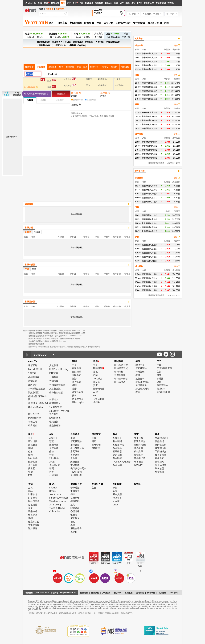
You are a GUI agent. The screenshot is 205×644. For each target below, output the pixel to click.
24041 (138, 58)
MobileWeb (140, 565)
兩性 (73, 522)
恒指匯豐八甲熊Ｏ (150, 253)
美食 (30, 508)
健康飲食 (75, 498)
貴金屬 (74, 458)
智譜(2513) (61, 45)
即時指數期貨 (121, 365)
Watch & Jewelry (58, 501)
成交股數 (139, 134)
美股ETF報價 (163, 392)
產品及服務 (55, 425)
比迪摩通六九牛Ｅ (150, 231)
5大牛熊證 (140, 171)
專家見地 (117, 455)
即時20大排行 (123, 23)
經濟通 (94, 563)
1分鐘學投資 (56, 407)
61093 (138, 257)
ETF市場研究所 (164, 368)
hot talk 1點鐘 (35, 369)
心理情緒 (75, 511)
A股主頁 (53, 438)
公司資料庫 (99, 399)
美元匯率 (75, 455)
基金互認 (117, 465)
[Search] (52, 14)
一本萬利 (54, 377)
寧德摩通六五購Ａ (150, 91)
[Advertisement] (52, 179)
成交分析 (109, 23)
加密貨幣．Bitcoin (104, 3)
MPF (122, 3)
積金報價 (138, 448)
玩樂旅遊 (33, 511)
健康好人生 (149, 3)
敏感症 (74, 515)
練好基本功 (34, 414)
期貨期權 (55, 3)
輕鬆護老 (75, 508)
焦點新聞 (77, 372)
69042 (138, 290)
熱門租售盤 (161, 445)
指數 (95, 372)
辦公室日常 (34, 501)
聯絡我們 (117, 593)
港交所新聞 (78, 392)
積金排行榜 (139, 458)
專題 (115, 488)
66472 (138, 231)
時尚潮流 (33, 425)
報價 (159, 375)
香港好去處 (161, 3)
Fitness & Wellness (59, 498)
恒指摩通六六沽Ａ (150, 54)
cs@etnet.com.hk (68, 593)
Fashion (53, 488)
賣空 (95, 385)
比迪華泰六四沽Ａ (150, 116)
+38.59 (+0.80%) (82, 37)
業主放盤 (160, 468)
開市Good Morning (59, 369)
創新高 (97, 382)
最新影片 (33, 365)
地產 (128, 3)
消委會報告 (76, 528)
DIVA (139, 3)
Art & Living (55, 505)
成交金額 (139, 45)
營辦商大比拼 (141, 445)
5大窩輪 (139, 39)
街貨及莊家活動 (110, 67)
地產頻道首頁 (162, 438)
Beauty (53, 491)
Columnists (55, 511)
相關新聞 (70, 67)
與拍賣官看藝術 (57, 385)
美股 (74, 3)
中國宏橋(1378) (113, 42)
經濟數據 (75, 462)
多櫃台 (97, 402)
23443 (138, 91)
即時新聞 (77, 375)
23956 (138, 69)
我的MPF (139, 465)
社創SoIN (118, 484)
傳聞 (74, 385)
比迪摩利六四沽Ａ (150, 124)
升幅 (137, 75)
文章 (79, 67)
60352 (138, 219)
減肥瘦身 (75, 518)
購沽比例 (76, 93)
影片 (85, 67)
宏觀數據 (33, 445)
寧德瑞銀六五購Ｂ (150, 87)
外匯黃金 (89, 3)
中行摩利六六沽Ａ (150, 112)
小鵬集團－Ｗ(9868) (77, 45)
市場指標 (75, 465)
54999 (138, 198)
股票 (46, 3)
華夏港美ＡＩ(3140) (61, 42)
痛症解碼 (75, 501)
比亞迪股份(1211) (45, 45)
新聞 (40, 3)
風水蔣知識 (55, 389)
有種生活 (33, 422)
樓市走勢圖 (161, 455)
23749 (138, 112)
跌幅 (137, 104)
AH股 (96, 392)
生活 (133, 3)
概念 (30, 455)
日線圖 (43, 100)
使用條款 (140, 593)
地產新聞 (160, 458)
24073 (138, 99)
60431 (138, 215)
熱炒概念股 (99, 389)
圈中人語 (117, 494)
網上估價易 (161, 465)
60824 (138, 223)
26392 (138, 128)
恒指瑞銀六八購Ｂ (150, 62)
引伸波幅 (125, 67)
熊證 (34, 269)
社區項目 (117, 498)
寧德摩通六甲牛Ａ (150, 227)
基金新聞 (117, 441)
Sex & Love (55, 494)
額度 (52, 441)
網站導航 (151, 593)
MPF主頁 (139, 438)
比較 (159, 382)
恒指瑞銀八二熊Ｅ (150, 202)
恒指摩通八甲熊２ (150, 257)
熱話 (30, 491)
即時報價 (89, 23)
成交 (61, 67)
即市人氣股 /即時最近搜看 (36, 94)
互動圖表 (52, 67)
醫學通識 (75, 488)
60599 (138, 227)
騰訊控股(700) (43, 42)
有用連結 (162, 593)
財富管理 (33, 498)
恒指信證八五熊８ (150, 245)
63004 (138, 249)
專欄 (30, 518)
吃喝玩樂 (54, 422)
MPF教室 (139, 462)
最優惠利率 (76, 475)
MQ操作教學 (35, 418)
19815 (138, 120)
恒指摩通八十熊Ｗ (150, 290)
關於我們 (84, 593)
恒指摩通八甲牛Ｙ (150, 186)
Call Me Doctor (36, 407)
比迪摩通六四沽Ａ (150, 120)
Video (116, 505)
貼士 (74, 389)
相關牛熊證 (30, 265)
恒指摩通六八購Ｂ (150, 65)
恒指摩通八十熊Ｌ (150, 194)
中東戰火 (98, 13)
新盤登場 (160, 441)
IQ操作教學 (55, 418)
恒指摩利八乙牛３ (150, 190)
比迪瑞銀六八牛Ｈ (150, 223)
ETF (69, 3)
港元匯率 (75, 451)
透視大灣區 (78, 399)
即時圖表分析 (121, 379)
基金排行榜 (118, 445)
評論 (74, 379)
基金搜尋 (117, 448)
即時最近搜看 (17, 94)
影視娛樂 (33, 505)
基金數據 (117, 458)
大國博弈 (54, 381)
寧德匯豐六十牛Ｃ (150, 215)
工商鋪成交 (161, 451)
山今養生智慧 (56, 392)
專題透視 (77, 368)
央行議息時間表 (78, 468)
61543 (138, 194)
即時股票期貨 (121, 368)
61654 (138, 286)
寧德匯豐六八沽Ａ (150, 128)
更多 (177, 45)
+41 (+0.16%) (58, 35)
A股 (81, 3)
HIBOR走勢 (76, 472)
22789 (138, 95)
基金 (116, 3)
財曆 (129, 563)
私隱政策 (129, 593)
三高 (73, 505)
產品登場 (117, 451)
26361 (138, 65)
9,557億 (126, 35)
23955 (138, 54)
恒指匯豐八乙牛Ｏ (150, 198)
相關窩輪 (29, 228)
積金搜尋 (138, 451)
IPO (95, 396)
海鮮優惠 (33, 528)
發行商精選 (139, 23)
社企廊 (116, 501)
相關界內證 (30, 302)
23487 (138, 83)
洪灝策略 (33, 381)
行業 (95, 375)
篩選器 (160, 379)
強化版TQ (117, 563)
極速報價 (49, 9)
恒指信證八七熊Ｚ (150, 286)
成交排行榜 (161, 448)
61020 (138, 253)
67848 (138, 202)
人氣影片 (54, 365)
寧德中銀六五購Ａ (150, 83)
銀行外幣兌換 (77, 448)
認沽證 (37, 232)
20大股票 (98, 379)
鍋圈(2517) (78, 42)
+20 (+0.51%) (113, 35)
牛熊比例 (105, 93)
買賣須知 (160, 462)
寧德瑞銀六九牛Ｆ (150, 219)
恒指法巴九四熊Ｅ (150, 261)
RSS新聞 (174, 593)
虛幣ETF (96, 448)
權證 (63, 3)
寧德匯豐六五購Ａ (150, 95)
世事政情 (33, 494)
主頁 (74, 365)
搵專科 (74, 532)
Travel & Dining (57, 508)
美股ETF (161, 389)
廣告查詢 (106, 593)
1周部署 (32, 373)
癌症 (73, 494)
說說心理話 (34, 392)
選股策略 (33, 465)
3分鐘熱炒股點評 (37, 389)
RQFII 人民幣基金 (122, 462)
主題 (159, 372)
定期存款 (75, 445)
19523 (138, 124)
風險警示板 (55, 465)
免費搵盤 (160, 472)
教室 (167, 23)
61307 (138, 261)
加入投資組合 (31, 87)
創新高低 (33, 462)
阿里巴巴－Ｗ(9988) (94, 42)
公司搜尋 (54, 475)
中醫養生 (75, 491)
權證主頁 (62, 23)
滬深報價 (54, 448)
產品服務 (95, 593)
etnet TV (32, 3)
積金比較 (138, 455)
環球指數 (33, 441)
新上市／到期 (155, 23)
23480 (138, 87)
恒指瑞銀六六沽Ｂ (150, 58)
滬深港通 (54, 445)
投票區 (171, 3)
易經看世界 (34, 377)
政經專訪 (33, 385)
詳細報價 (41, 67)
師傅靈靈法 (55, 403)
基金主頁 (117, 438)
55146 (138, 186)
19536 (138, 116)
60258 (138, 245)
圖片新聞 (77, 382)
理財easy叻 (78, 402)
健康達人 (54, 399)
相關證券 (94, 67)
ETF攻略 (54, 373)
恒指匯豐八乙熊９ (150, 249)
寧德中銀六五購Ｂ (150, 99)
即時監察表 (120, 382)
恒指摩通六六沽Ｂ (150, 69)
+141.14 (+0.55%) (34, 35)
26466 (138, 62)
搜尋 (99, 23)
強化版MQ (105, 563)
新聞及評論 (76, 23)
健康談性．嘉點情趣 (38, 403)
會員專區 (33, 515)
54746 (138, 190)
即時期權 (119, 372)
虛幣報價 (96, 445)
